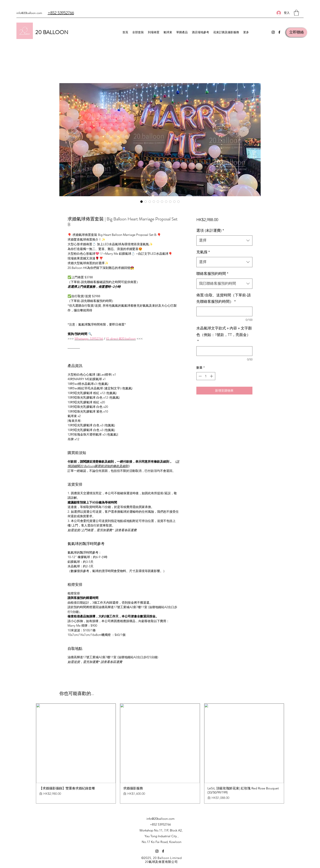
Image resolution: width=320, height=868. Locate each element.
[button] (296, 13)
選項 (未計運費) (210, 230)
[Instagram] (273, 32)
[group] (160, 753)
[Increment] (212, 376)
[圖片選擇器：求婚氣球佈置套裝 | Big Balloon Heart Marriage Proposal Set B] (142, 202)
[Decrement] (200, 376)
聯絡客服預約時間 (212, 274)
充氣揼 (203, 252)
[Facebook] (279, 32)
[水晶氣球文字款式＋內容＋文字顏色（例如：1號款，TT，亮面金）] (224, 351)
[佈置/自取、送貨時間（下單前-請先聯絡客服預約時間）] (224, 311)
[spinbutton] (206, 376)
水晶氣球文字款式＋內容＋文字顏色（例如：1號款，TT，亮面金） (224, 335)
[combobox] (224, 241)
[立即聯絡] (297, 32)
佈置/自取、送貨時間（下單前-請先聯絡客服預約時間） (224, 298)
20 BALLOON (52, 32)
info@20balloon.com (29, 13)
